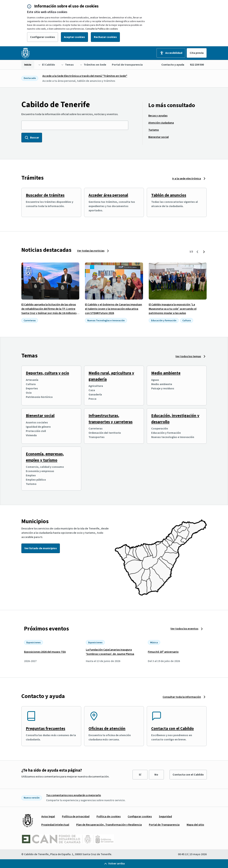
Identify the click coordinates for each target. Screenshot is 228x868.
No (156, 775)
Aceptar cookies (74, 37)
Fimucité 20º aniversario (163, 652)
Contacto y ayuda (173, 65)
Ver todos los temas (188, 356)
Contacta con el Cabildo (173, 729)
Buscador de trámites (45, 195)
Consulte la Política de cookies (102, 29)
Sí (140, 775)
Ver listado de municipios (41, 548)
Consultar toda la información (182, 697)
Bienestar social (40, 416)
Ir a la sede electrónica (187, 179)
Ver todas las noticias (91, 251)
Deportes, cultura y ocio (47, 373)
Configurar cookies (43, 37)
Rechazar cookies (105, 37)
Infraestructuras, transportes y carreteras (111, 419)
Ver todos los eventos (184, 629)
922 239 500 (197, 65)
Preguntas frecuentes (46, 729)
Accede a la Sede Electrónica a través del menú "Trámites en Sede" (85, 76)
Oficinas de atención (107, 729)
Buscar (32, 138)
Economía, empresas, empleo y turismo (45, 457)
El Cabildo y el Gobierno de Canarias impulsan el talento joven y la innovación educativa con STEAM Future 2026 (113, 309)
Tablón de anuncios (169, 195)
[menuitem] (28, 65)
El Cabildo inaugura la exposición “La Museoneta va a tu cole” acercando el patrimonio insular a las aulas (173, 309)
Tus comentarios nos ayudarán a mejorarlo (74, 795)
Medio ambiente (166, 373)
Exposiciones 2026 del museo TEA (45, 652)
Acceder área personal (108, 195)
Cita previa (197, 53)
